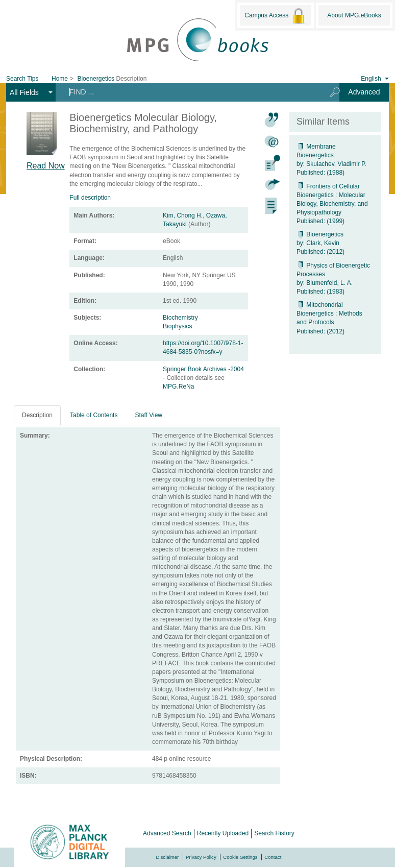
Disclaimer (168, 857)
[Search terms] (189, 92)
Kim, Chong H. (183, 215)
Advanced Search (167, 833)
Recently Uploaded (223, 833)
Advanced (364, 92)
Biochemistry (180, 318)
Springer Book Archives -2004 (203, 369)
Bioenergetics (320, 234)
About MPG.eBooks (354, 15)
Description (37, 415)
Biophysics (177, 326)
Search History (274, 833)
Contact (273, 857)
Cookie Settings (240, 857)
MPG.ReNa (178, 387)
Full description (90, 198)
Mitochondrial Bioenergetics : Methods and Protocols (329, 314)
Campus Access (275, 16)
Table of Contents (94, 415)
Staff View (149, 415)
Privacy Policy (201, 857)
